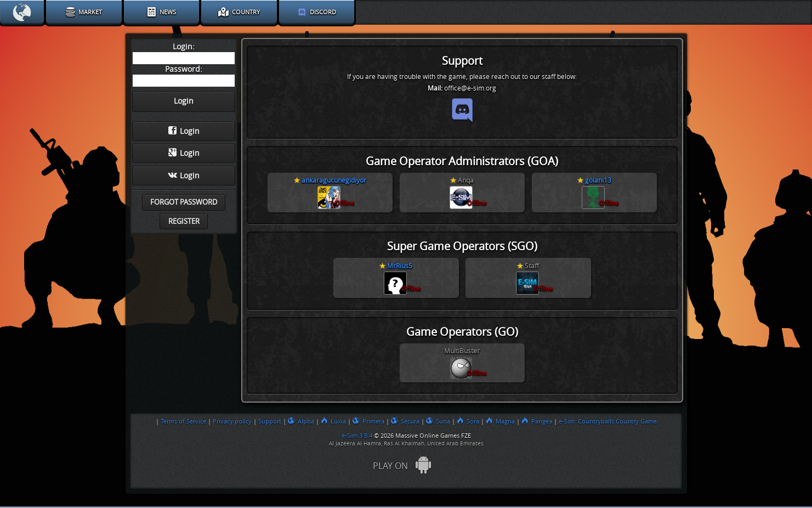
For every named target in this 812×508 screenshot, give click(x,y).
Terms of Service (183, 421)
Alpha (301, 421)
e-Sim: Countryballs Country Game (608, 421)
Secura (405, 421)
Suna (438, 421)
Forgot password (184, 202)
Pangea (537, 421)
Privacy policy (232, 421)
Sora (468, 421)
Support (270, 421)
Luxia (333, 421)
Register (184, 221)
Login (184, 131)
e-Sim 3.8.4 (357, 436)
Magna (500, 421)
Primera (368, 421)
